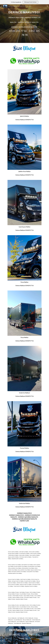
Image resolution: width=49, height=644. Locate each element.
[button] (2, 6)
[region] (25, 2)
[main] (24, 24)
